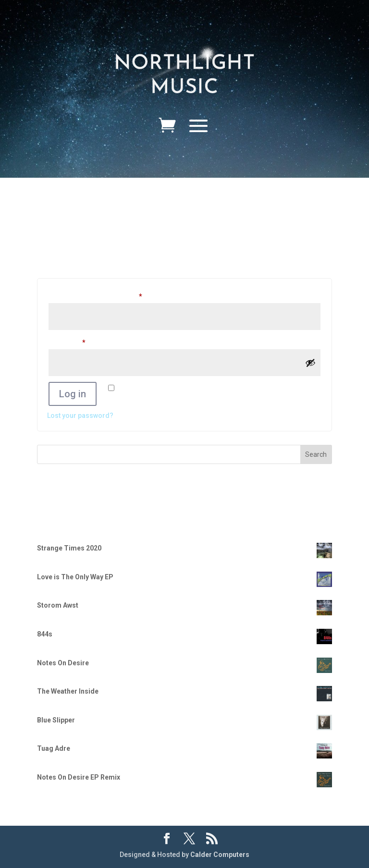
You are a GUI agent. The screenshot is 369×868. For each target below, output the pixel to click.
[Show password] (310, 363)
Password (81, 341)
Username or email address (110, 295)
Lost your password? (80, 416)
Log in (73, 394)
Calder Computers (220, 855)
